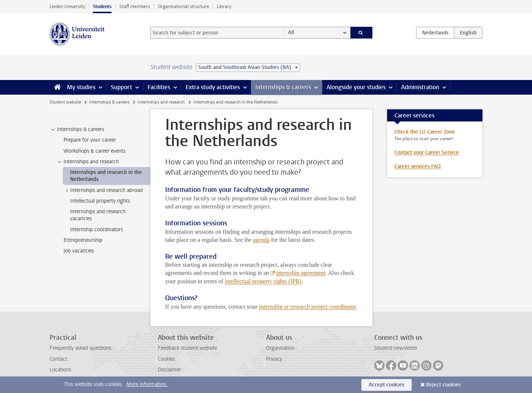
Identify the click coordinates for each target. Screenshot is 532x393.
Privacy (274, 359)
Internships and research (161, 102)
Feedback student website (187, 348)
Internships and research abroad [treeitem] (103, 190)
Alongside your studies (356, 87)
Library (224, 6)
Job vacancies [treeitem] (79, 251)
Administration (420, 87)
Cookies (166, 359)
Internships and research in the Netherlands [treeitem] (106, 176)
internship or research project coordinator (307, 307)
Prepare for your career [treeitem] (90, 140)
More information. (147, 384)
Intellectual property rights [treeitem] (100, 201)
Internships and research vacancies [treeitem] (98, 215)
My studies (81, 87)
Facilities (159, 87)
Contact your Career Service (427, 152)
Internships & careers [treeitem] (77, 130)
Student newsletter (396, 348)
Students (102, 6)
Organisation (280, 348)
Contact (58, 359)
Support (121, 87)
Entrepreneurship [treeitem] (83, 240)
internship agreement (301, 273)
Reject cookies (443, 385)
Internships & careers (283, 87)
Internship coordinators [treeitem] (96, 230)
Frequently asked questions (80, 348)
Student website (65, 102)
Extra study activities (213, 87)
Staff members (135, 6)
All (291, 32)
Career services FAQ (418, 166)
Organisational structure (183, 6)
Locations (60, 370)
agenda (261, 240)
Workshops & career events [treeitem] (94, 151)
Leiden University (67, 6)
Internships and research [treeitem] (88, 162)
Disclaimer (169, 370)
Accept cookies (387, 385)
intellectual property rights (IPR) (263, 281)
